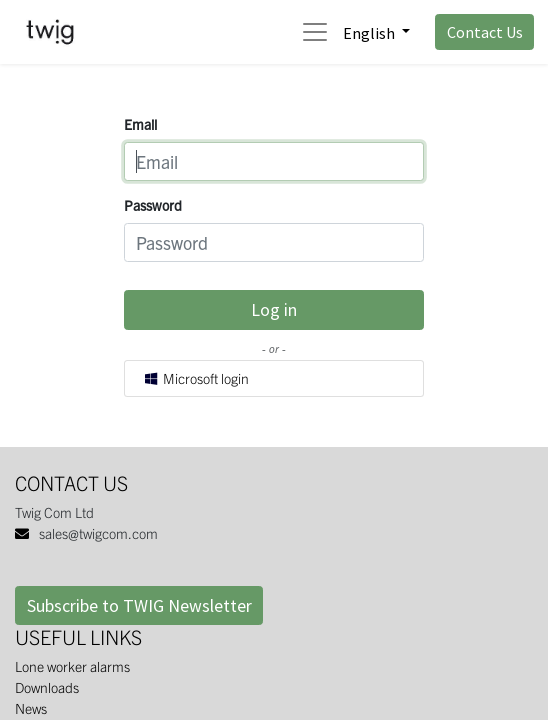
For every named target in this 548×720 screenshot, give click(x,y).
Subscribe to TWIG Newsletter (139, 606)
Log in (274, 310)
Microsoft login (196, 378)
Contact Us (485, 32)
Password (153, 205)
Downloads (47, 687)
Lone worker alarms (72, 666)
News (31, 708)
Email (140, 124)
